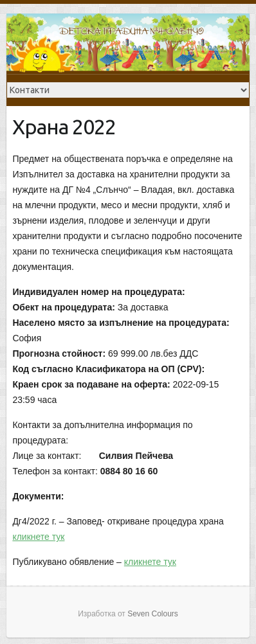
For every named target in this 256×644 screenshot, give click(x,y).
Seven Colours (153, 614)
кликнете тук (38, 537)
